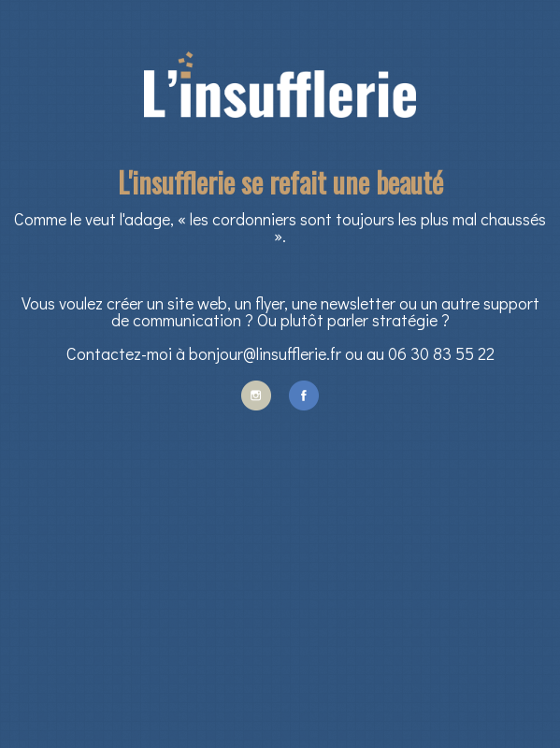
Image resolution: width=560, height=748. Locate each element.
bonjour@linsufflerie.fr (265, 353)
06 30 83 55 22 (441, 353)
